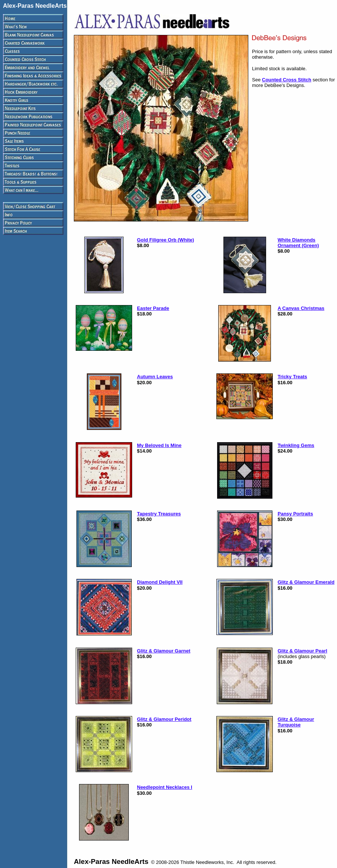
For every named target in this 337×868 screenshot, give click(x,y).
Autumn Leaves (155, 377)
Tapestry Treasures (159, 514)
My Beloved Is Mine (159, 445)
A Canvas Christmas (301, 308)
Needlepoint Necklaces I (165, 787)
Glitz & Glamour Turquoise (296, 722)
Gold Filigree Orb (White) (166, 240)
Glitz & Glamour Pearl (302, 651)
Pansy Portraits (295, 514)
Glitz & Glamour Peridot (164, 719)
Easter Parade (153, 308)
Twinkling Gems (296, 445)
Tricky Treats (292, 377)
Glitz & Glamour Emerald (306, 582)
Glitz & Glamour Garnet (164, 651)
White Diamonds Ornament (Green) (298, 243)
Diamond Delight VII (160, 582)
